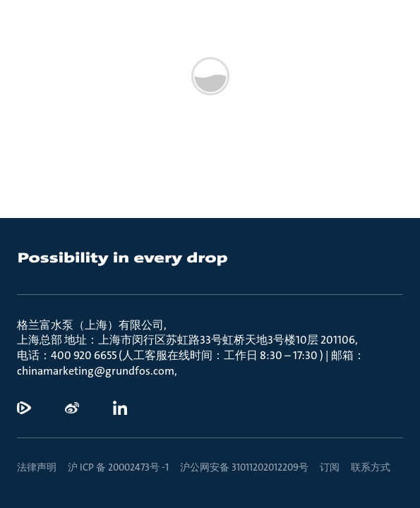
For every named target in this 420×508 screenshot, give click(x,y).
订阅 (330, 467)
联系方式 (371, 467)
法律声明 (37, 467)
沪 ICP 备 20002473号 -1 (118, 467)
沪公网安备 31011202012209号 (244, 467)
